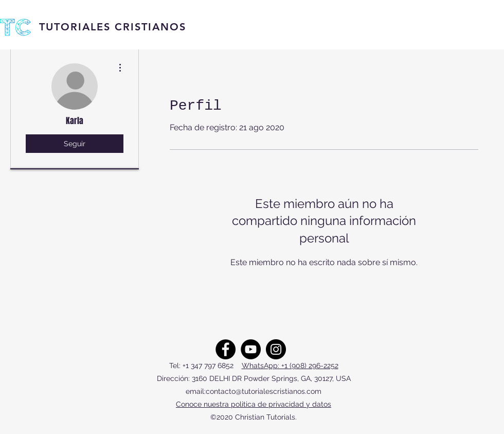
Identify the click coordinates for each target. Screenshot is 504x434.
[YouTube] (251, 349)
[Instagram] (276, 349)
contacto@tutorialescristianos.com (264, 391)
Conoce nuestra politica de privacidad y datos (254, 404)
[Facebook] (226, 349)
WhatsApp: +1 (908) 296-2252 (290, 366)
